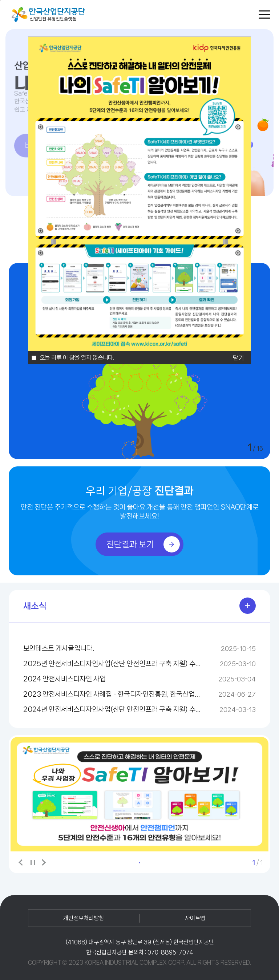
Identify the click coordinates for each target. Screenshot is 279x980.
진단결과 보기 (143, 544)
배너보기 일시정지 (32, 863)
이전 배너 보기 (21, 862)
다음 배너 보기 (43, 862)
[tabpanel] (139, 794)
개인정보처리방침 (84, 918)
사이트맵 (195, 918)
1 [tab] (139, 863)
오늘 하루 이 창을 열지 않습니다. (77, 358)
